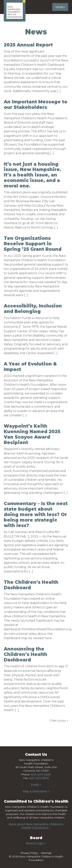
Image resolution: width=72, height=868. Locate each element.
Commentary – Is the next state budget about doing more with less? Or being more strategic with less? (36, 514)
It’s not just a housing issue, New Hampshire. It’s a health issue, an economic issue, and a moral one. (33, 175)
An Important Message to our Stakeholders (36, 105)
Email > (36, 785)
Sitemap (46, 853)
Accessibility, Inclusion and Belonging (33, 309)
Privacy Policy (29, 853)
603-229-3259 (39, 778)
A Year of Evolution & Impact (30, 367)
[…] (59, 91)
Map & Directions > (36, 791)
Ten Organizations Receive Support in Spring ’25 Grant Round (33, 244)
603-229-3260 (41, 774)
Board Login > (36, 843)
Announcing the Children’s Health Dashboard (26, 654)
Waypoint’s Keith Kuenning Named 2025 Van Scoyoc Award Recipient (32, 434)
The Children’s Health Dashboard (31, 585)
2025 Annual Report (28, 45)
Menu (60, 7)
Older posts (58, 721)
